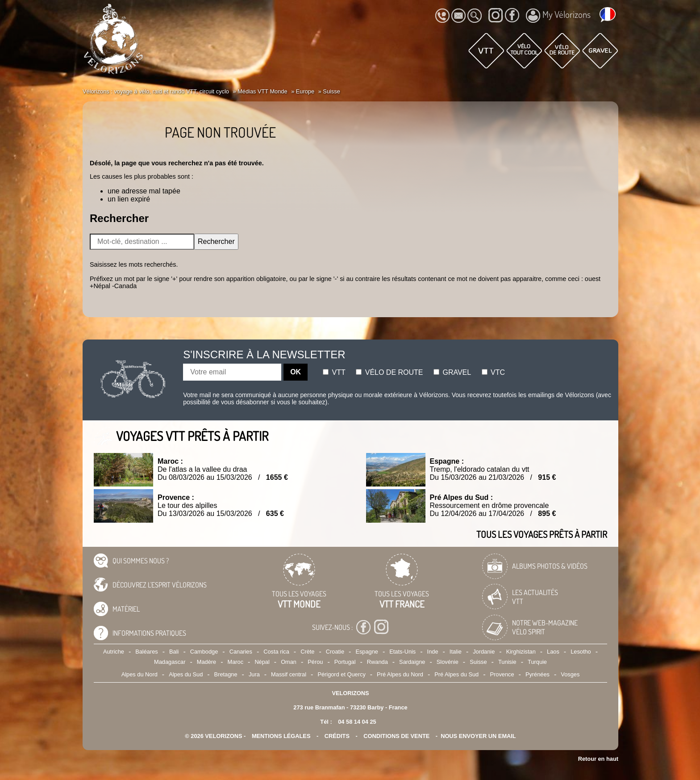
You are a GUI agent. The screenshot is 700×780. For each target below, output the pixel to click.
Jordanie (484, 652)
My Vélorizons (558, 16)
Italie (456, 652)
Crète (307, 652)
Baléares (147, 652)
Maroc (235, 662)
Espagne (367, 652)
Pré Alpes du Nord (400, 674)
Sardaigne (412, 662)
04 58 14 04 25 (357, 722)
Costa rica (276, 652)
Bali (174, 652)
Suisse (478, 662)
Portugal (345, 662)
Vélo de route (389, 372)
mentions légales (281, 736)
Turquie (537, 662)
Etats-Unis (402, 652)
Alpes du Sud (186, 674)
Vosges (570, 674)
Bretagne (226, 674)
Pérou (315, 662)
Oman (289, 662)
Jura (254, 674)
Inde (433, 652)
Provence (502, 674)
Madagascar (170, 662)
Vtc (493, 372)
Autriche (114, 652)
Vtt (334, 372)
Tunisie (507, 662)
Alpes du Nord (140, 674)
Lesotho (581, 652)
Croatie (335, 652)
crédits (337, 736)
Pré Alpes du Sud (456, 674)
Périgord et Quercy (341, 674)
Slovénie (448, 662)
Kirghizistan (521, 652)
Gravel (452, 372)
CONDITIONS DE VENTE (396, 736)
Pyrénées (537, 674)
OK (296, 372)
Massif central (289, 674)
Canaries (241, 652)
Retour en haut (598, 759)
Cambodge (204, 652)
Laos (553, 652)
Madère (206, 662)
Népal (262, 662)
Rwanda (377, 662)
